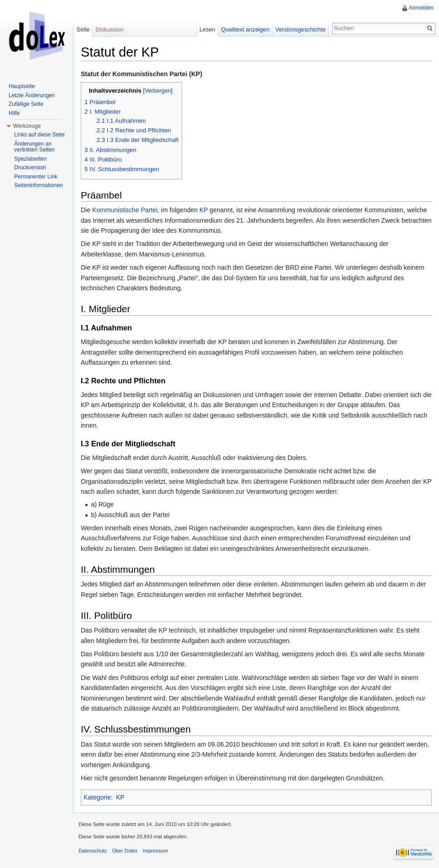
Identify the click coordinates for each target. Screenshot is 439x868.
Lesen (207, 29)
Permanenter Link (36, 177)
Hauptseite (22, 86)
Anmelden (421, 8)
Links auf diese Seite (39, 135)
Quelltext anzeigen (246, 29)
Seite (83, 29)
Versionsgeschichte (300, 29)
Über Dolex (125, 851)
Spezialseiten (30, 159)
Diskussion (110, 29)
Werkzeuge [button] (27, 126)
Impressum (155, 851)
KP (204, 210)
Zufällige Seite (26, 104)
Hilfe (14, 113)
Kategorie (97, 797)
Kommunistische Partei (125, 210)
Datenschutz (93, 851)
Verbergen (158, 91)
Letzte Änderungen (32, 95)
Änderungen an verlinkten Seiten (34, 147)
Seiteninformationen (39, 185)
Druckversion (30, 167)
